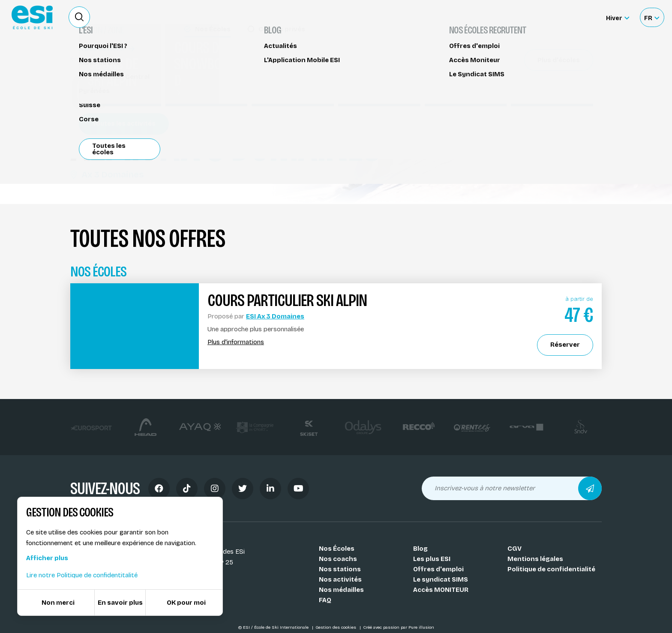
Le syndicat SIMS (441, 579)
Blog (420, 549)
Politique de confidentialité (551, 569)
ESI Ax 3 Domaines (275, 316)
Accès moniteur (567, 18)
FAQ (325, 600)
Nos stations (340, 569)
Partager (529, 137)
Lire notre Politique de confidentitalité (82, 575)
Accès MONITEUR (441, 590)
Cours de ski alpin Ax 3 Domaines (127, 59)
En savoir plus (120, 603)
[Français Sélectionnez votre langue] (652, 17)
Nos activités (340, 579)
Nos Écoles (337, 549)
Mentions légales (535, 559)
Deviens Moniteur (400, 17)
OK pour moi (186, 603)
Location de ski (462, 17)
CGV (514, 549)
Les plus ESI (432, 559)
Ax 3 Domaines (107, 174)
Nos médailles (341, 590)
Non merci (58, 603)
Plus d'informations (236, 342)
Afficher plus (47, 558)
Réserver (529, 113)
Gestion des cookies (336, 627)
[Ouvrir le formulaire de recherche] (79, 17)
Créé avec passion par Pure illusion (399, 627)
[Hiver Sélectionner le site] (618, 17)
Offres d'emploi (438, 569)
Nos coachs (338, 559)
